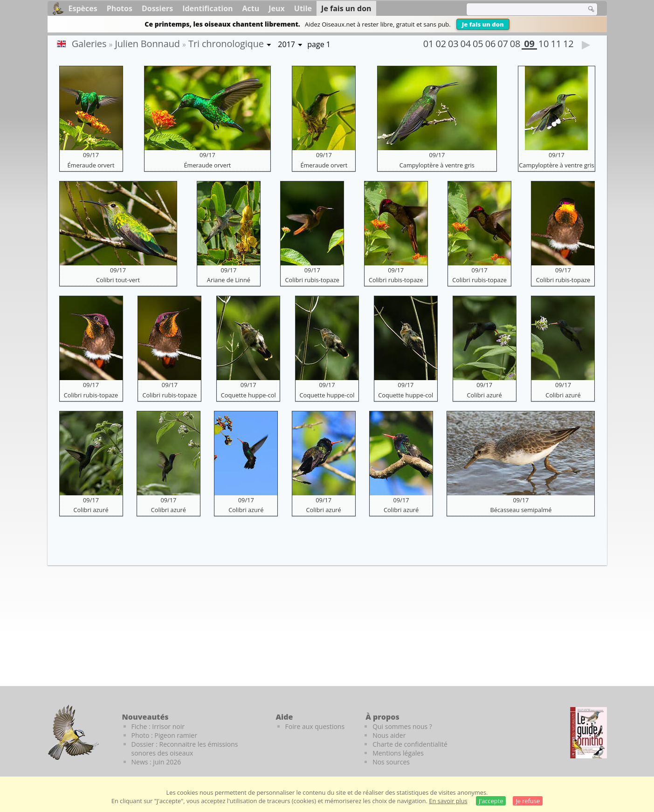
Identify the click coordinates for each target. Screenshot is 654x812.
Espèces (83, 8)
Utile (303, 8)
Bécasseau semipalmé (521, 510)
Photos (120, 8)
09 (529, 45)
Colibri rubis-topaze (312, 280)
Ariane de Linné (229, 280)
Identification (207, 8)
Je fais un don (483, 24)
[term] (520, 9)
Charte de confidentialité (410, 744)
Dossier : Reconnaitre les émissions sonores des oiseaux (185, 749)
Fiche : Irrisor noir (158, 726)
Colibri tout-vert (118, 280)
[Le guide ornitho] (589, 733)
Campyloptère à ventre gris (437, 165)
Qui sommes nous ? (402, 726)
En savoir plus (448, 801)
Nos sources (391, 762)
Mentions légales (398, 753)
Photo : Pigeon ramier (164, 735)
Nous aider (389, 735)
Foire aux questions (315, 726)
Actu (251, 8)
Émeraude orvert (91, 165)
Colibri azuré (485, 395)
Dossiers (157, 8)
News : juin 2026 (156, 762)
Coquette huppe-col (248, 395)
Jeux (277, 8)
